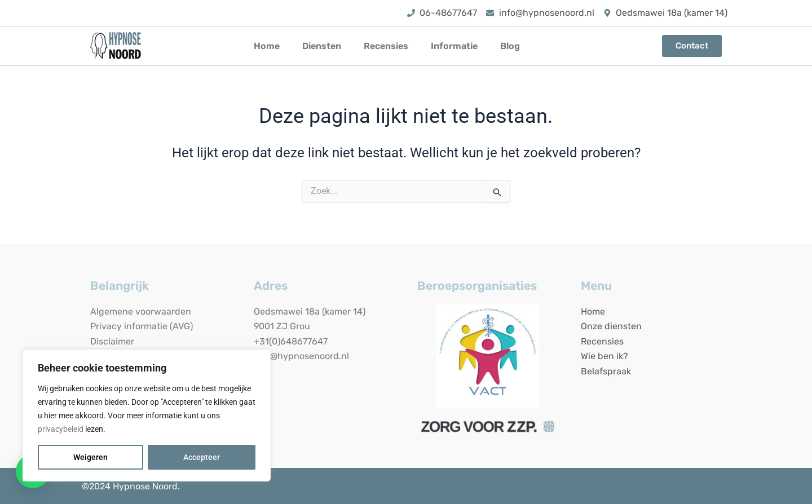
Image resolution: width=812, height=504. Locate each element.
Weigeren (91, 457)
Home (267, 46)
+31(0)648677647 (291, 341)
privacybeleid (61, 429)
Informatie (454, 46)
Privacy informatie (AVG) (142, 326)
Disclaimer (112, 341)
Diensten (322, 46)
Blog (510, 46)
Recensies (386, 46)
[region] (147, 415)
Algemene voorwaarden (141, 311)
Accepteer (202, 457)
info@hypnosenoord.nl (301, 356)
